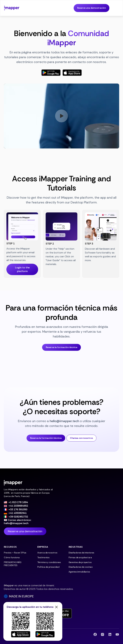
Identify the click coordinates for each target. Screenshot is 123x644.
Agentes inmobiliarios (79, 572)
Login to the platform (22, 269)
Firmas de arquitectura (80, 557)
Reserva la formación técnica (62, 347)
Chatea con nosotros (81, 438)
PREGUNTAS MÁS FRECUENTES (13, 564)
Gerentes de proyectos (80, 562)
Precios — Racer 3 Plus (15, 553)
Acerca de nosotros (47, 553)
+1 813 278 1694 (18, 502)
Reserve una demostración (92, 8)
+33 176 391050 (18, 509)
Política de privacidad (48, 567)
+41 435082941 (18, 513)
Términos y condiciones (49, 562)
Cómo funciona (12, 557)
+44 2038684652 (18, 506)
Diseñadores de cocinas (81, 567)
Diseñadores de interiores (81, 553)
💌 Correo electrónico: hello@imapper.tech (18, 522)
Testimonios (43, 557)
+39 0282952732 (18, 517)
